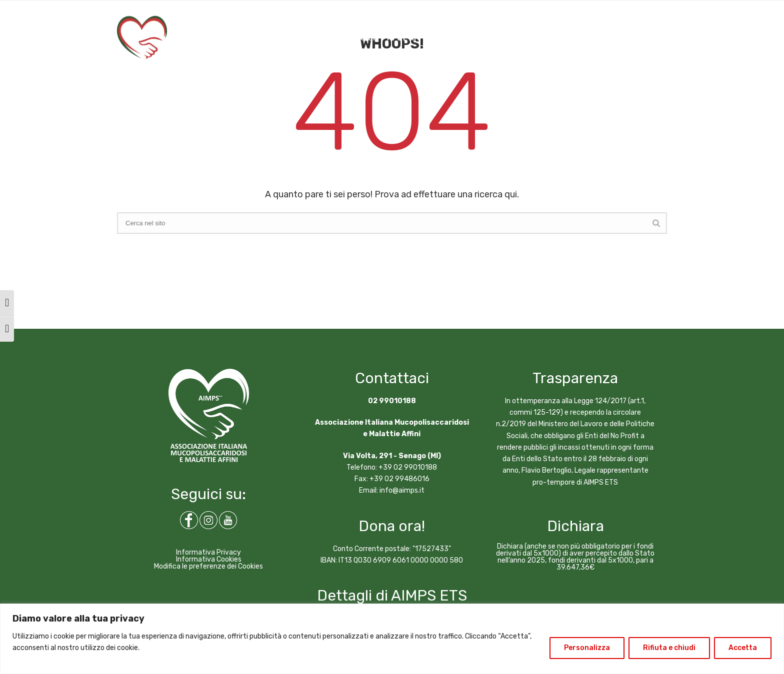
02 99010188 (392, 401)
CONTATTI (539, 38)
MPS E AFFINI (409, 38)
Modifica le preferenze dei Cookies (208, 566)
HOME (181, 38)
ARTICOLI (492, 38)
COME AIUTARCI (347, 38)
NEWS (454, 38)
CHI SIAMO (221, 38)
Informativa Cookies (209, 559)
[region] (392, 639)
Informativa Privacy (208, 552)
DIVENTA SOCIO (644, 38)
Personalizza (587, 648)
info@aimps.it (402, 490)
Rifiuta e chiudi (669, 648)
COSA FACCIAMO (279, 38)
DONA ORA (587, 38)
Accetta (743, 648)
